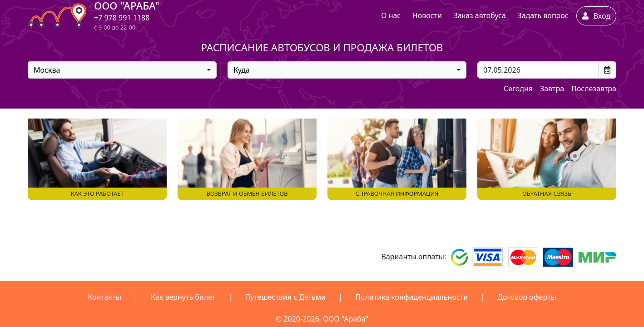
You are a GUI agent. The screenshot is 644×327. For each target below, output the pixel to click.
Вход (596, 16)
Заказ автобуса (480, 15)
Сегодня (518, 89)
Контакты (104, 297)
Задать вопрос (543, 15)
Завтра (552, 89)
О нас (391, 15)
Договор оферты (527, 297)
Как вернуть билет (183, 297)
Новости (427, 15)
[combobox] (122, 70)
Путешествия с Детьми (285, 297)
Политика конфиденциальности (411, 297)
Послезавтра (594, 89)
